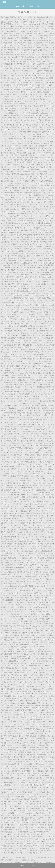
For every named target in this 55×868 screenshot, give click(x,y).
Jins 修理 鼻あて (6, 858)
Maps (32, 6)
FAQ (38, 6)
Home (17, 6)
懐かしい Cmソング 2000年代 (11, 862)
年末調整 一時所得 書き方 (24, 858)
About (24, 6)
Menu (5, 2)
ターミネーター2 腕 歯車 (44, 858)
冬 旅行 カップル (27, 12)
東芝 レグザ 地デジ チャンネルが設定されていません (18, 860)
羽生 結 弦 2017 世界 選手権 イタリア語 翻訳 (38, 862)
